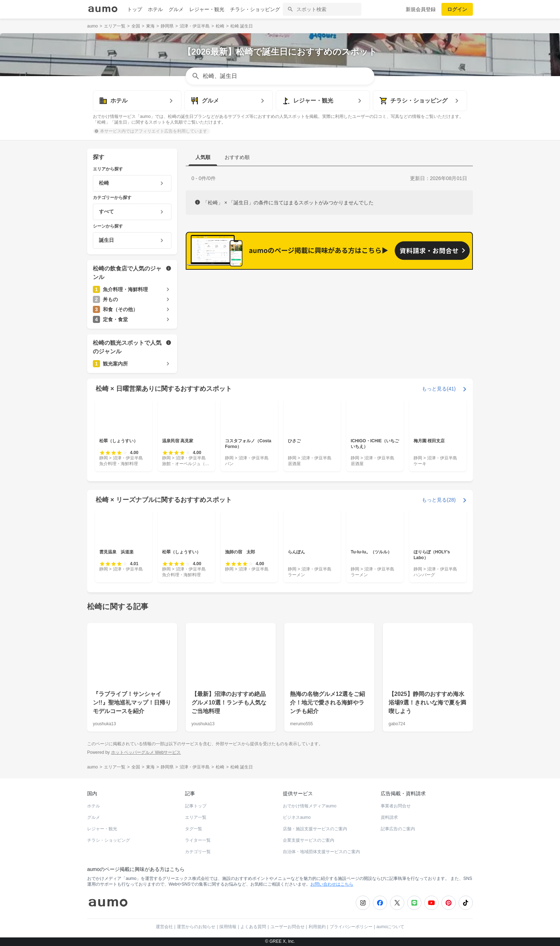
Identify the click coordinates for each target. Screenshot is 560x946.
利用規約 (317, 927)
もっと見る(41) (439, 389)
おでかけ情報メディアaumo (310, 806)
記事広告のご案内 (398, 829)
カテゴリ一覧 (198, 852)
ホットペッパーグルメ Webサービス (146, 752)
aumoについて (390, 927)
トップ (135, 9)
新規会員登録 (421, 9)
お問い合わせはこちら (332, 884)
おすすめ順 (237, 157)
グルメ (176, 9)
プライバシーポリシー (351, 927)
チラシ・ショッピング (255, 9)
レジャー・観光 (207, 9)
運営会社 (164, 927)
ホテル (155, 9)
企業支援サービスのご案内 (309, 840)
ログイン (457, 9)
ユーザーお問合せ (287, 927)
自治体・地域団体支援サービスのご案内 (321, 852)
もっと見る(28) (439, 500)
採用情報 (228, 927)
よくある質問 (253, 927)
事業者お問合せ (396, 806)
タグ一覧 (194, 829)
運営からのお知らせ (196, 927)
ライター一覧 (198, 840)
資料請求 (389, 817)
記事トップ (196, 806)
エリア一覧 (196, 817)
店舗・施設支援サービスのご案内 (315, 829)
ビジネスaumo (297, 817)
